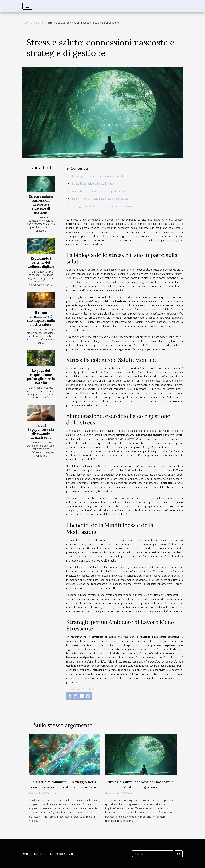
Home (26, 23)
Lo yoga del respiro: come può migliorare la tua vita (41, 377)
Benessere (57, 854)
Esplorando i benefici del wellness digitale (41, 262)
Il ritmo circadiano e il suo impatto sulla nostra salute (41, 319)
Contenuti (79, 168)
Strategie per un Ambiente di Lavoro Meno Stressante (104, 206)
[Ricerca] (153, 854)
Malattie (39, 23)
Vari (71, 854)
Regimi (26, 854)
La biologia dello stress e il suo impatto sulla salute (102, 176)
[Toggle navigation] (27, 6)
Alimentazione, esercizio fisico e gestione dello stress (104, 191)
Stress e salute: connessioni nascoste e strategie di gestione (41, 204)
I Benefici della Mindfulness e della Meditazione (100, 199)
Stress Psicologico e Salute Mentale (93, 184)
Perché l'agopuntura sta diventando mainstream (41, 431)
